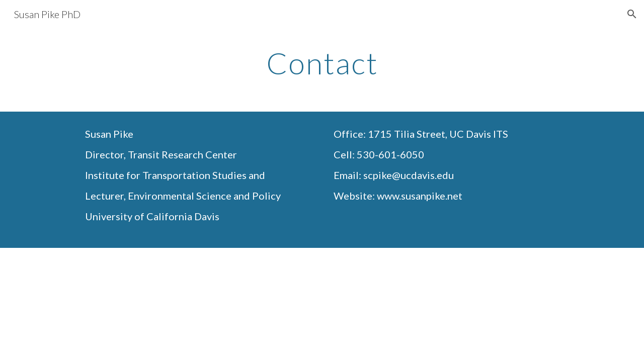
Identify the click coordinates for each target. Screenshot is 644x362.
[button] (632, 14)
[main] (322, 63)
